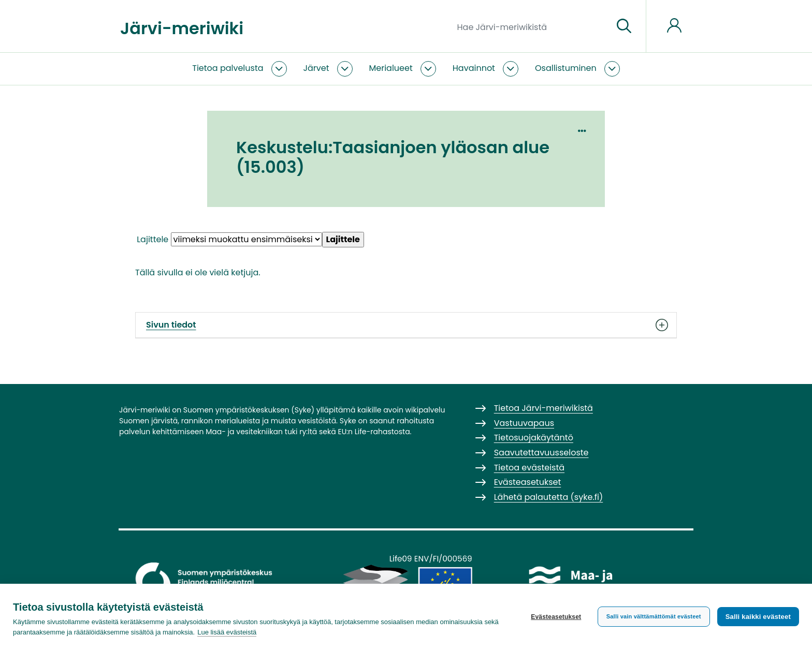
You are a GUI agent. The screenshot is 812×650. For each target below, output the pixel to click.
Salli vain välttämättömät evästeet (654, 616)
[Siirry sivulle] (624, 26)
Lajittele (153, 239)
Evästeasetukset (556, 617)
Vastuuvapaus (524, 423)
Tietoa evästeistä (529, 468)
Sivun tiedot (406, 325)
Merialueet (391, 68)
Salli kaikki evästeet (758, 617)
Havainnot (474, 68)
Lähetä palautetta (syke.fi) (549, 497)
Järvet (316, 68)
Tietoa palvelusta (228, 68)
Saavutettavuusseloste (541, 453)
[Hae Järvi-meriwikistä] (531, 26)
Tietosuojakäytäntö (534, 438)
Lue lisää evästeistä (227, 632)
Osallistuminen (566, 68)
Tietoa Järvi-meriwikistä (543, 408)
